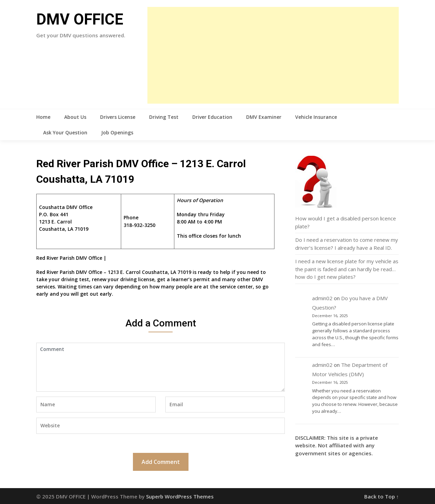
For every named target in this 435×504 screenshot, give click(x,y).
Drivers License (118, 117)
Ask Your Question (65, 132)
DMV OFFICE (80, 19)
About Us (75, 117)
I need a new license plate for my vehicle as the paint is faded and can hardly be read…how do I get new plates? (347, 269)
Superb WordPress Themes (180, 496)
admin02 (322, 298)
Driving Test (164, 117)
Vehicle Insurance (316, 117)
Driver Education (212, 117)
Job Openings (117, 132)
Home (43, 117)
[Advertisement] (273, 55)
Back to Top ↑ (382, 496)
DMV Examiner (264, 117)
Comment (161, 367)
